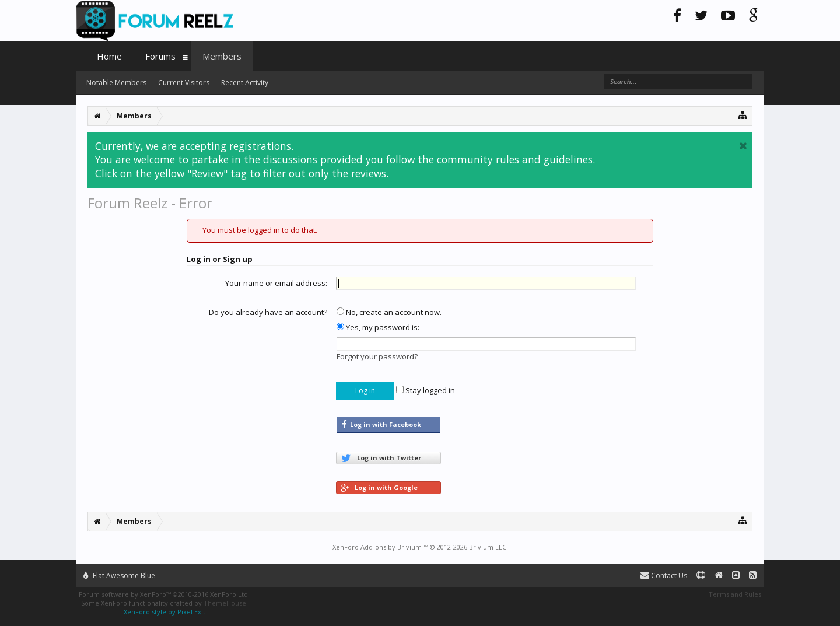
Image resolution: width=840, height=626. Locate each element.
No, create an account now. (389, 312)
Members (222, 56)
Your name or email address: (276, 283)
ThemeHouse (225, 603)
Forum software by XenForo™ (164, 594)
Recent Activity (245, 83)
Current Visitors (184, 83)
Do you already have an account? (268, 312)
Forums (160, 56)
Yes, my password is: (378, 327)
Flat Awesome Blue (119, 576)
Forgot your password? (377, 356)
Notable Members (116, 83)
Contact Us (664, 576)
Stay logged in (426, 390)
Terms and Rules (735, 594)
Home (109, 56)
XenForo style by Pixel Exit (164, 612)
